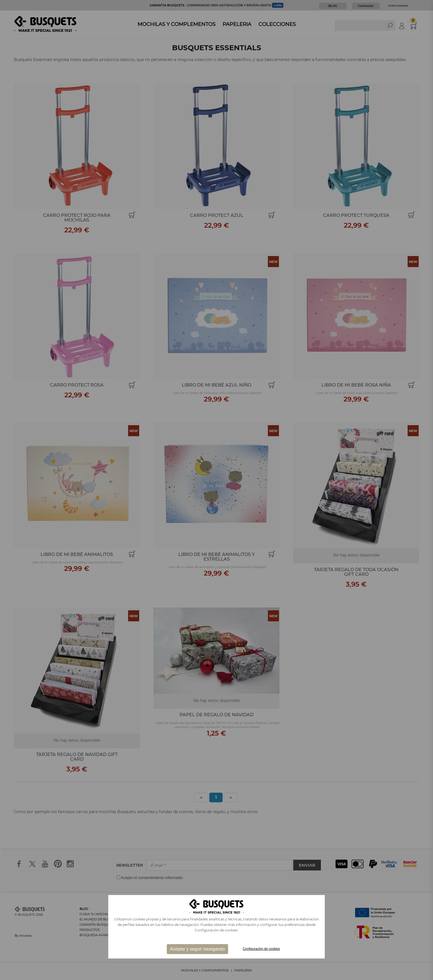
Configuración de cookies (261, 949)
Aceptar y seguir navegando (197, 949)
